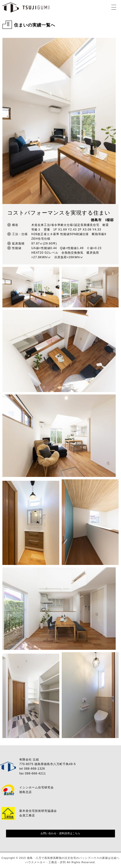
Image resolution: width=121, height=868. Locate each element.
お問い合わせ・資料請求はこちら (60, 833)
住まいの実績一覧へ (35, 25)
